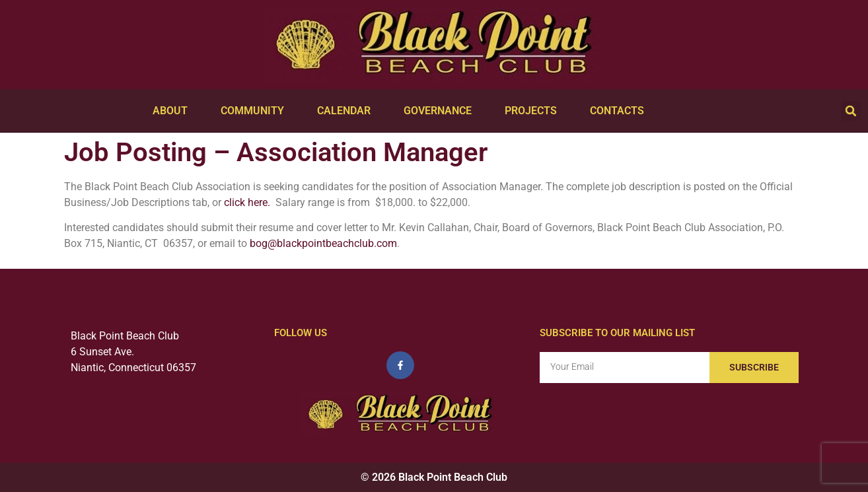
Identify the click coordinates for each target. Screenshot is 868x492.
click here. (247, 202)
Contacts (620, 111)
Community (256, 111)
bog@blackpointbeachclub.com (323, 243)
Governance (441, 111)
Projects (534, 111)
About (173, 111)
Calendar (347, 111)
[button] (851, 111)
